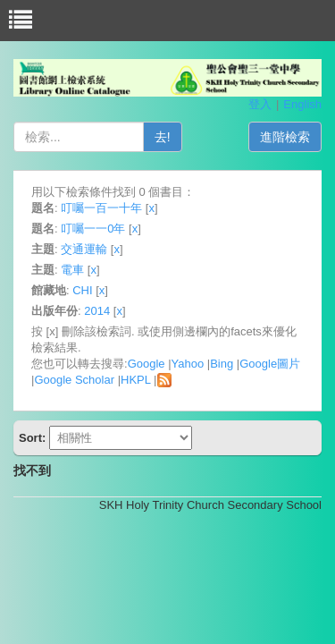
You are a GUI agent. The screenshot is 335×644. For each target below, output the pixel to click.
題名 (43, 208)
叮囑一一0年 (93, 229)
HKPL (135, 380)
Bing (222, 364)
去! (163, 137)
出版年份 (54, 311)
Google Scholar (74, 380)
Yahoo (188, 364)
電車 (72, 270)
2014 (97, 311)
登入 (260, 104)
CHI (82, 290)
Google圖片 (270, 364)
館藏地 (49, 290)
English (302, 104)
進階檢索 (285, 137)
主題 (43, 249)
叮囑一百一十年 (101, 208)
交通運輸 (84, 249)
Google (147, 364)
